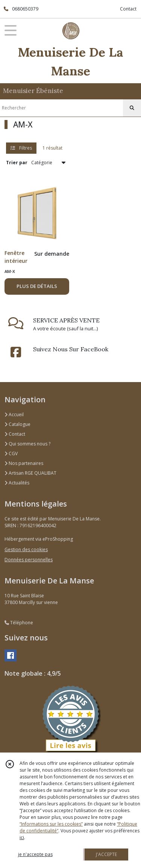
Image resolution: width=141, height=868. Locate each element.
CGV (11, 453)
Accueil (14, 415)
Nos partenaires (24, 463)
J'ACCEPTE (106, 854)
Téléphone (19, 623)
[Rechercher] (132, 108)
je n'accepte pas (35, 854)
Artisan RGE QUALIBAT (30, 473)
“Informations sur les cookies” (51, 824)
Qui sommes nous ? (27, 444)
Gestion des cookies (26, 549)
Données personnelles (29, 560)
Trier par (17, 163)
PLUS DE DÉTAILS (37, 286)
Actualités (17, 483)
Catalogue (17, 424)
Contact (128, 9)
